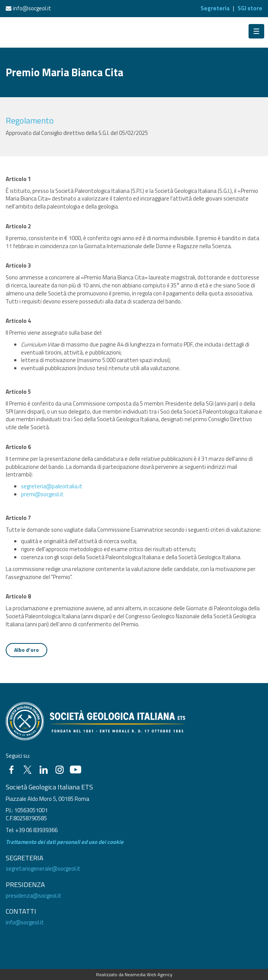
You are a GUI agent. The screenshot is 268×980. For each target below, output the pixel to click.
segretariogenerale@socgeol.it (43, 869)
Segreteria (215, 8)
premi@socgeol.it (42, 494)
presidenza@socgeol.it (34, 896)
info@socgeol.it (32, 8)
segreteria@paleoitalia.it (52, 486)
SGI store (250, 8)
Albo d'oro (26, 650)
